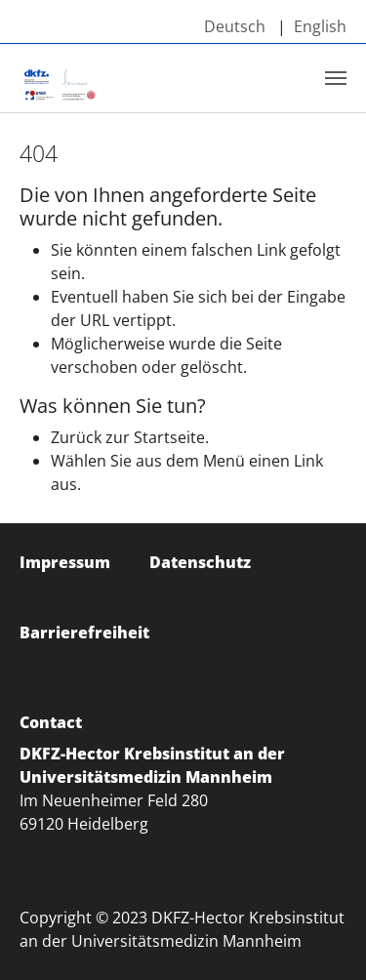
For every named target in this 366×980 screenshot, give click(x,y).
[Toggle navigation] (336, 78)
